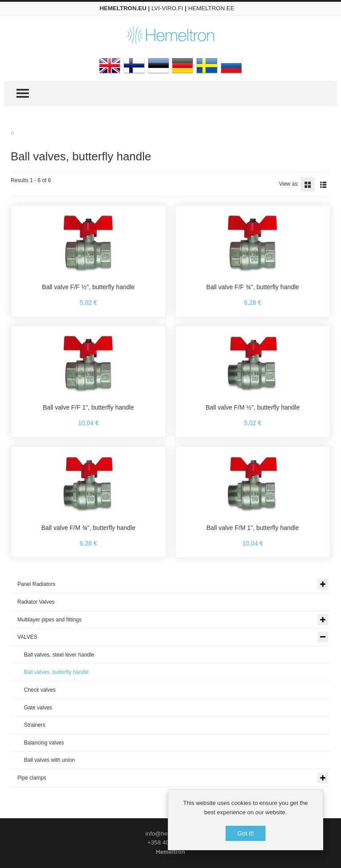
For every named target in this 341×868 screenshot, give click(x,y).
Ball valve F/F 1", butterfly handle (89, 407)
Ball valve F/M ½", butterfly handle (253, 407)
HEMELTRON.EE (211, 8)
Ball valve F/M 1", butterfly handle (253, 528)
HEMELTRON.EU (123, 8)
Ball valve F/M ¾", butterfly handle (88, 528)
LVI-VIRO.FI (167, 8)
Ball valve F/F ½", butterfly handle (89, 287)
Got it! (245, 833)
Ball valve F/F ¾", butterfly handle (253, 287)
